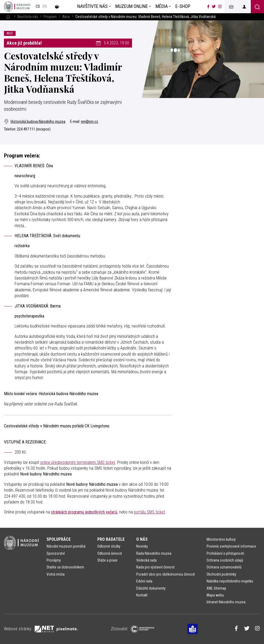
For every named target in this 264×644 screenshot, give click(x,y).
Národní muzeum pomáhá (66, 546)
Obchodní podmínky (221, 574)
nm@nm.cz (90, 122)
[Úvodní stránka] (17, 7)
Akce (66, 17)
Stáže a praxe (107, 560)
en (45, 6)
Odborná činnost (110, 553)
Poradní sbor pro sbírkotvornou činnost (166, 574)
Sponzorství (56, 553)
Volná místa (56, 574)
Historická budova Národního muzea (35, 122)
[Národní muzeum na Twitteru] (214, 7)
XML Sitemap (216, 588)
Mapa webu (215, 595)
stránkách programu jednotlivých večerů (84, 512)
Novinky (142, 546)
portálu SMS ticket (149, 512)
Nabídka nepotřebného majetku (230, 581)
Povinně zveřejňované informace (231, 546)
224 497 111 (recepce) (34, 129)
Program (50, 17)
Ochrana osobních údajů (225, 560)
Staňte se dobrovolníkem (65, 567)
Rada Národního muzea (154, 553)
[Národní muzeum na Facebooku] (208, 7)
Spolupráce (59, 539)
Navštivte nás (28, 17)
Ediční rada (144, 581)
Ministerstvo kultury (221, 539)
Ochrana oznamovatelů (224, 567)
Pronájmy (54, 560)
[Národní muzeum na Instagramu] (220, 7)
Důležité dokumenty (151, 588)
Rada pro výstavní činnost (155, 567)
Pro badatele (111, 539)
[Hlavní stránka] (8, 17)
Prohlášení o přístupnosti (225, 553)
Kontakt (142, 595)
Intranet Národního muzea (226, 602)
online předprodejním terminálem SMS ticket (78, 462)
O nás (142, 539)
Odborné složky (109, 546)
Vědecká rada (146, 560)
